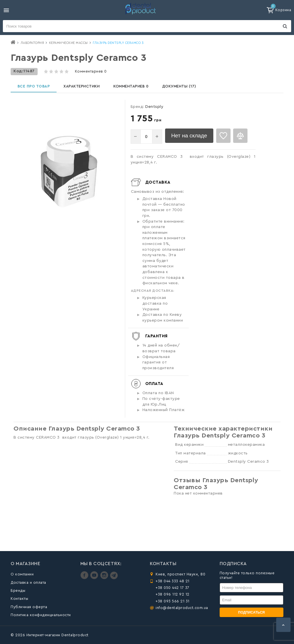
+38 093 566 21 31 (173, 601)
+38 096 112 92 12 (173, 594)
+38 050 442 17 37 (173, 588)
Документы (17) (186, 88)
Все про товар (35, 88)
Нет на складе (193, 140)
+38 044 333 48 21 (173, 581)
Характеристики (85, 88)
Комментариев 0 (91, 71)
